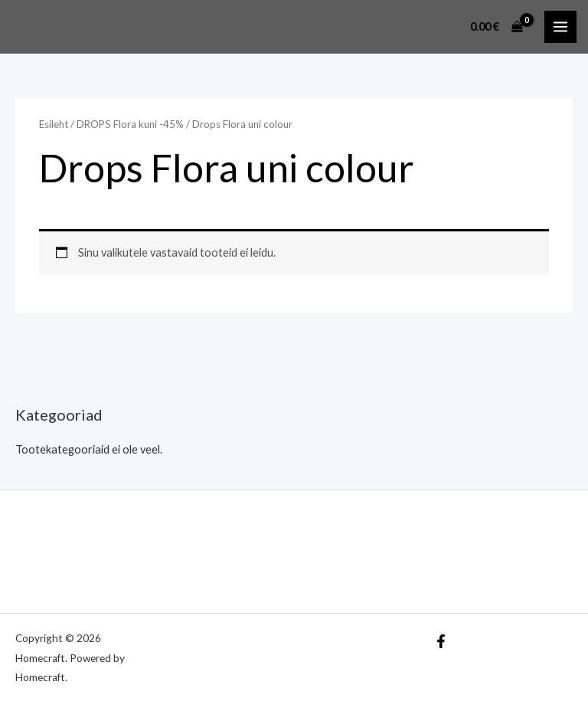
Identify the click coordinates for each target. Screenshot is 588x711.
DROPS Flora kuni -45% (130, 124)
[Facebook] (441, 641)
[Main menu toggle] (560, 27)
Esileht (54, 124)
